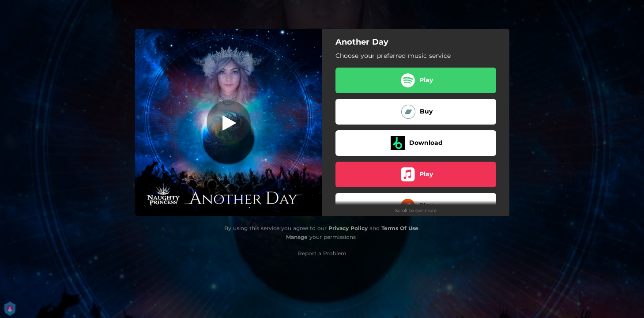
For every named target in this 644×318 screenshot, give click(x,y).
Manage (297, 237)
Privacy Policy (348, 228)
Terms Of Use (400, 228)
